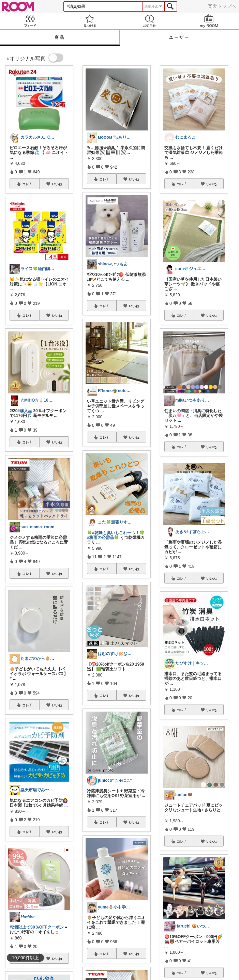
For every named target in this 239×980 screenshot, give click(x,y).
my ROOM (209, 21)
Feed (30, 21)
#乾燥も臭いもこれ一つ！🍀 (118, 533)
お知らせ (150, 21)
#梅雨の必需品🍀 (103, 538)
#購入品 (25, 411)
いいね (57, 184)
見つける (89, 21)
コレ (27, 184)
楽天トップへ (222, 6)
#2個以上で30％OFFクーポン (37, 927)
